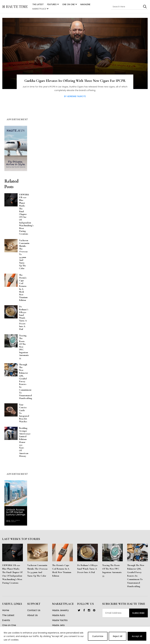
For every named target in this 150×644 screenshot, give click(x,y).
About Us (32, 617)
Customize (98, 636)
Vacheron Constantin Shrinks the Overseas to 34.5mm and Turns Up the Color (37, 573)
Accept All (137, 636)
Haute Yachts (60, 622)
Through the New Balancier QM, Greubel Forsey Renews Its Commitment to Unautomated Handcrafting (136, 578)
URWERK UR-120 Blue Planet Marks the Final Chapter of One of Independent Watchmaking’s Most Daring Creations (12, 576)
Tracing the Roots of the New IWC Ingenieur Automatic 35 (112, 573)
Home (6, 612)
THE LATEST (38, 4)
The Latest (8, 617)
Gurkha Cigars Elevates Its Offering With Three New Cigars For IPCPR (75, 83)
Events (6, 622)
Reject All (118, 636)
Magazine (85, 4)
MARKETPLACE (39, 9)
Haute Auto (59, 617)
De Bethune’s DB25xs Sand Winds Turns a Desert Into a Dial (87, 571)
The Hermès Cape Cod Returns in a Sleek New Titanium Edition (62, 573)
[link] (79, 612)
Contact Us (34, 612)
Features (52, 4)
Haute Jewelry (60, 612)
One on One (68, 4)
